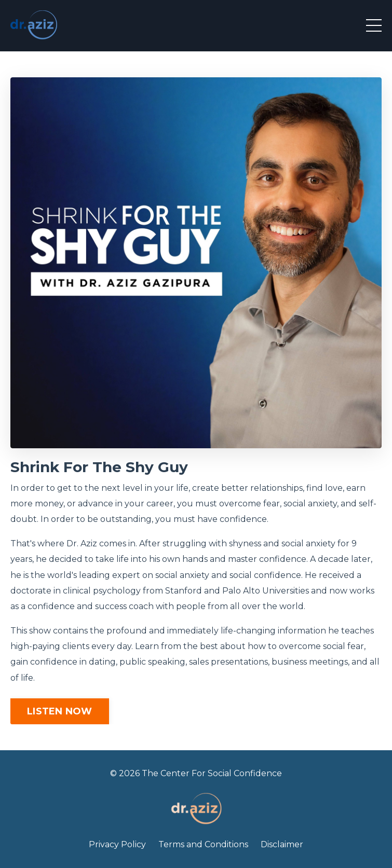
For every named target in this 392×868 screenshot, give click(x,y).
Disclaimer (282, 844)
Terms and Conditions (203, 844)
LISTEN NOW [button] (60, 711)
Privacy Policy (117, 844)
